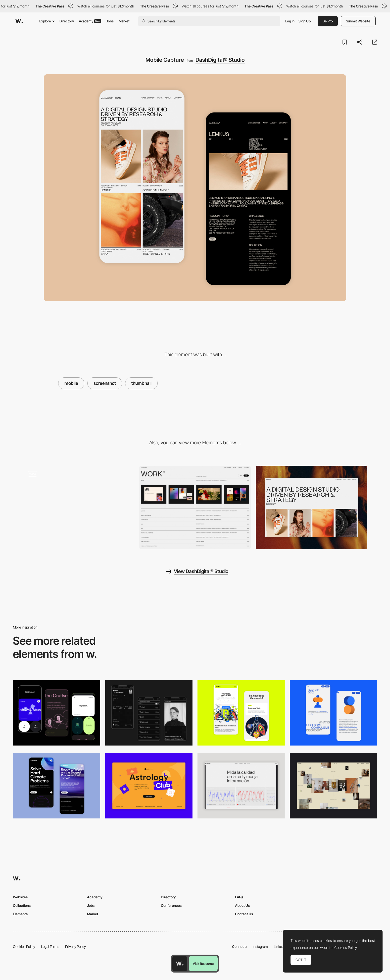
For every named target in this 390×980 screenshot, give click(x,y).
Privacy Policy (75, 947)
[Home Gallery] (333, 786)
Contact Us (244, 914)
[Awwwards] (19, 21)
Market (124, 21)
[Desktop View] (312, 508)
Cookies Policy (24, 947)
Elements (20, 914)
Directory (67, 21)
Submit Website (358, 21)
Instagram (260, 947)
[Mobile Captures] (57, 713)
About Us (242, 905)
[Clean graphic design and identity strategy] (78, 508)
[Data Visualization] (241, 786)
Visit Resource (203, 964)
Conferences (171, 905)
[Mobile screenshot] (149, 713)
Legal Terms (50, 947)
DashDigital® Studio (220, 60)
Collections (22, 905)
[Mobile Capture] (333, 713)
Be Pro (328, 21)
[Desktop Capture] (149, 786)
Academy (90, 21)
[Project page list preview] (195, 508)
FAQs (239, 897)
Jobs (110, 21)
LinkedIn (280, 947)
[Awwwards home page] (180, 964)
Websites (20, 897)
